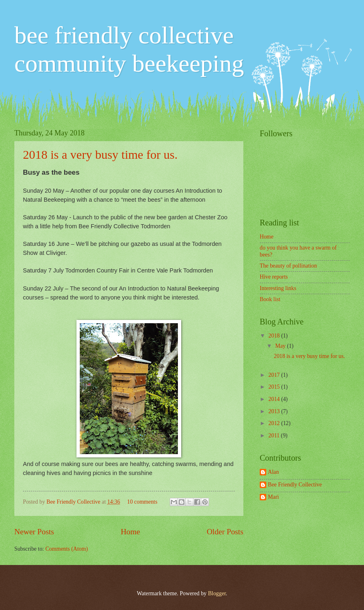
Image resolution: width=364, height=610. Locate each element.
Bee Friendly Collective (74, 502)
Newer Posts (34, 532)
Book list (270, 299)
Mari (273, 497)
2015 (275, 387)
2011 (275, 436)
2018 (275, 336)
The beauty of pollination (288, 266)
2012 (275, 423)
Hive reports (274, 277)
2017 (275, 375)
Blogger (217, 593)
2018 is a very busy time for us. (100, 154)
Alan (273, 472)
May (281, 346)
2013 (275, 411)
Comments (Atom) (67, 549)
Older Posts (225, 532)
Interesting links (278, 288)
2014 (275, 399)
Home (130, 532)
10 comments (142, 502)
